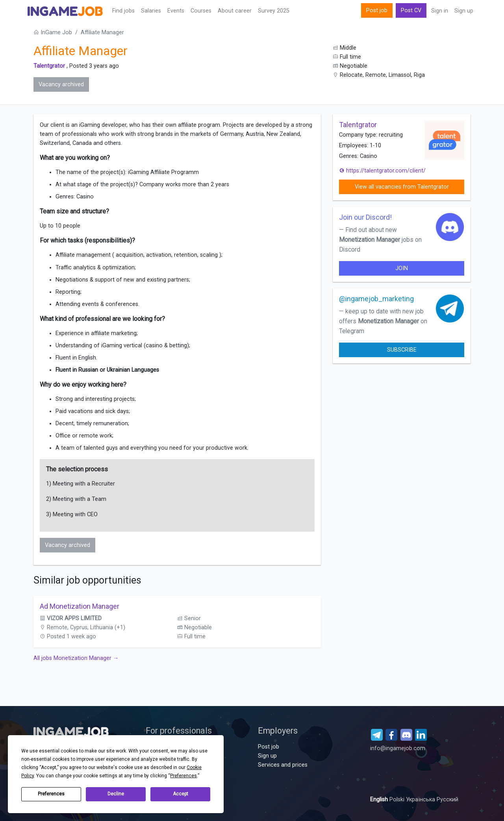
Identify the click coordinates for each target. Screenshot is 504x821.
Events (176, 11)
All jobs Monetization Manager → (76, 658)
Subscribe (402, 350)
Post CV (411, 10)
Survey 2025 (274, 11)
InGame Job (53, 32)
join (402, 268)
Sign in (440, 11)
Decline (116, 794)
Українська (421, 800)
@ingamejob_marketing (376, 299)
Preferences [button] (183, 776)
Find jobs (123, 11)
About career (235, 11)
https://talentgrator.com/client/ (382, 171)
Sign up (464, 11)
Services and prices (283, 765)
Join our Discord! (365, 217)
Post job (377, 10)
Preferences (51, 794)
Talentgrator (49, 66)
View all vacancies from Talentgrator (402, 187)
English (380, 800)
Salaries (151, 11)
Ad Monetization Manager (80, 606)
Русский (447, 800)
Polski (398, 800)
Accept (181, 794)
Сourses (201, 11)
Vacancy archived (61, 84)
